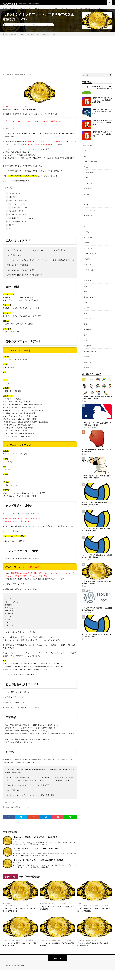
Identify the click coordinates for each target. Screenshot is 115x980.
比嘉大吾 (95, 949)
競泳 (86, 347)
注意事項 (10, 234)
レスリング (88, 288)
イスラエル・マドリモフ (31, 33)
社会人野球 (88, 336)
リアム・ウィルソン (24, 914)
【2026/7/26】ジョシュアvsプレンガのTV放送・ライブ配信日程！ (94, 918)
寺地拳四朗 (68, 949)
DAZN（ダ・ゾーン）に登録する (20, 683)
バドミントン (88, 250)
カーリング (88, 202)
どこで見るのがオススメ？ (16, 230)
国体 (86, 309)
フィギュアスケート (91, 261)
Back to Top (57, 968)
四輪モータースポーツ (91, 304)
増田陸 (89, 949)
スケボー (87, 213)
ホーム (5, 10)
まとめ (9, 237)
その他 (86, 175)
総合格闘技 (88, 352)
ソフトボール (88, 223)
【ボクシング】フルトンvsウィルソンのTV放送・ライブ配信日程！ (20, 918)
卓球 (86, 299)
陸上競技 (87, 363)
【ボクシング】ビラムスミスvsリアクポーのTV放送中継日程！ (37, 857)
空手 (86, 342)
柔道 (86, 320)
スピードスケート (90, 218)
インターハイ (88, 191)
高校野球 (87, 374)
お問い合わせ (9, 14)
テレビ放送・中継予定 (14, 220)
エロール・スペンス (56, 912)
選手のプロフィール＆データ (17, 209)
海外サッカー (61, 10)
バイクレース (88, 240)
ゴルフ (86, 207)
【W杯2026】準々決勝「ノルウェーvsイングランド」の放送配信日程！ (102, 131)
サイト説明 (14, 10)
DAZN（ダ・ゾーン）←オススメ (21, 227)
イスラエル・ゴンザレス (57, 949)
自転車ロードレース (91, 358)
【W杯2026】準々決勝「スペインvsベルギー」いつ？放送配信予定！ (102, 142)
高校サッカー (88, 368)
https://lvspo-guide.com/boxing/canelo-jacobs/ (20, 117)
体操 (86, 293)
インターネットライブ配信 (16, 223)
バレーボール (88, 256)
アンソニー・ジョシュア (86, 914)
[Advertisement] (57, 60)
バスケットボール (90, 245)
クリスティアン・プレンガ (101, 914)
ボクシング (18, 33)
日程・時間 (11, 206)
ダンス (86, 229)
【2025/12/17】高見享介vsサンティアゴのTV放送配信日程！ (36, 845)
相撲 (86, 331)
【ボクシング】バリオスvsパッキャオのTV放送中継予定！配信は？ (38, 868)
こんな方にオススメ (14, 202)
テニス (23, 10)
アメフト (87, 186)
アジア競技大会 (89, 180)
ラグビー (87, 283)
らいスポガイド (20, 975)
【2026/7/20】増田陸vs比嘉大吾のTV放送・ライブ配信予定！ (94, 954)
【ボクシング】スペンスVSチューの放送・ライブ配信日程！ (56, 917)
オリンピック (88, 197)
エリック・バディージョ (20, 949)
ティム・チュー (67, 912)
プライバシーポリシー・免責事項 (90, 10)
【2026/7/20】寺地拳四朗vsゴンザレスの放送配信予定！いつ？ (57, 954)
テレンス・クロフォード (45, 33)
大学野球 (87, 315)
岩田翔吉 (30, 949)
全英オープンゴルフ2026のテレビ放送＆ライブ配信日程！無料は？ (102, 120)
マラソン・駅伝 (89, 277)
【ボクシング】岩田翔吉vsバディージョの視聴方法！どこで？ (20, 954)
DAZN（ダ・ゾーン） (16, 592)
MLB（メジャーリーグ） (45, 10)
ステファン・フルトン (11, 914)
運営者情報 (72, 10)
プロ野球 (31, 10)
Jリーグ (87, 164)
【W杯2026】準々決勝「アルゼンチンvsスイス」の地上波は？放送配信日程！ (102, 108)
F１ (85, 159)
